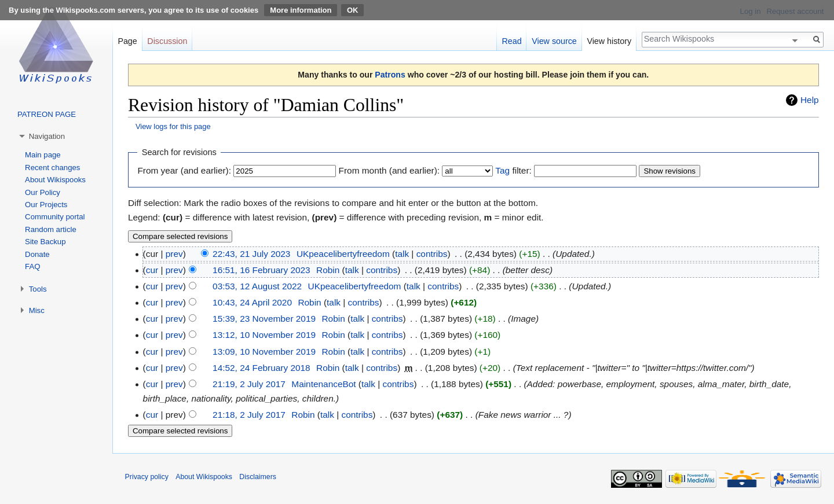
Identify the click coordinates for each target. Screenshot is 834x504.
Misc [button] (37, 310)
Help (810, 100)
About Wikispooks (55, 180)
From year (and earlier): (184, 170)
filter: (513, 170)
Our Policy (43, 192)
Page (127, 41)
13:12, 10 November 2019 (264, 335)
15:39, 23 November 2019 (264, 319)
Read (511, 41)
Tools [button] (38, 289)
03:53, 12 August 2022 (257, 286)
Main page (43, 155)
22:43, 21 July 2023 (251, 254)
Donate (37, 254)
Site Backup (45, 242)
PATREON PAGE (47, 114)
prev (174, 254)
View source (554, 41)
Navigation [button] (47, 136)
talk (402, 254)
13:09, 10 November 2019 (264, 352)
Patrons (390, 75)
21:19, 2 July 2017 (249, 384)
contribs (432, 254)
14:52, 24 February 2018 (261, 368)
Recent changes (52, 168)
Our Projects (46, 205)
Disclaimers (258, 477)
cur (152, 270)
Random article (51, 229)
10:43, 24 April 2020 (252, 302)
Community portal (55, 217)
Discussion (167, 41)
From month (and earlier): (389, 170)
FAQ (32, 266)
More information (301, 10)
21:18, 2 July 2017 (249, 415)
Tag (502, 170)
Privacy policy (147, 477)
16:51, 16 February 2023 (261, 270)
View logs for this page (173, 126)
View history (609, 41)
